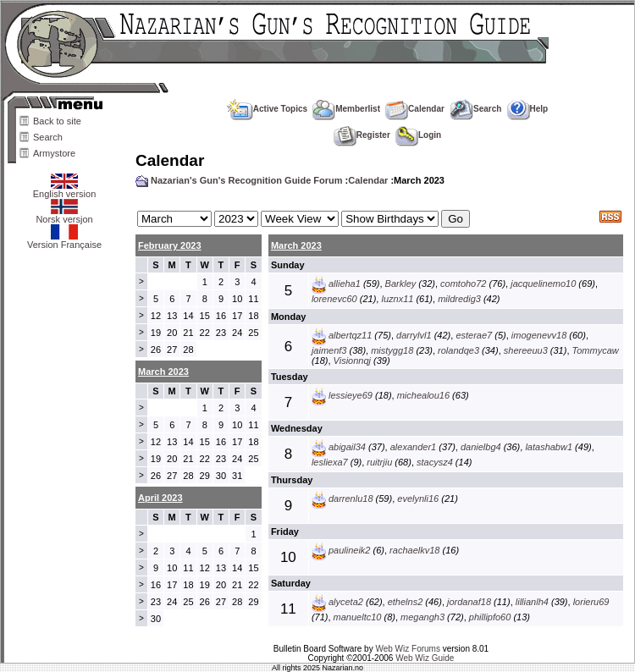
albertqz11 (350, 335)
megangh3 (422, 617)
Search (48, 137)
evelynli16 (418, 498)
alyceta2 (346, 602)
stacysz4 (435, 462)
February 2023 (170, 245)
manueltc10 (358, 617)
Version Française (64, 240)
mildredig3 (459, 299)
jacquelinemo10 (543, 284)
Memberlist (346, 109)
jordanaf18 (469, 602)
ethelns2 (406, 602)
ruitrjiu (379, 462)
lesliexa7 (330, 462)
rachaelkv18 (414, 550)
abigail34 (347, 447)
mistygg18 (392, 350)
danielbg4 (481, 447)
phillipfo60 (490, 617)
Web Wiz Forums (408, 649)
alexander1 (413, 447)
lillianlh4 (532, 602)
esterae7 (474, 335)
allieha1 (345, 284)
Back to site (57, 121)
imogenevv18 (539, 335)
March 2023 (296, 245)
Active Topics (267, 109)
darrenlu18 (351, 498)
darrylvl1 (414, 335)
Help (528, 109)
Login (418, 135)
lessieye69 (351, 395)
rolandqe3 (458, 350)
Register (362, 135)
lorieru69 (591, 602)
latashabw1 (549, 447)
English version (65, 190)
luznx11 (397, 299)
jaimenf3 (329, 350)
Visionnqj (352, 361)
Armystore (54, 153)
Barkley (401, 284)
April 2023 (160, 498)
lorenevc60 (334, 299)
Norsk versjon (64, 215)
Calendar (415, 109)
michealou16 (423, 395)
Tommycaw (596, 350)
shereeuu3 (526, 350)
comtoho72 (463, 284)
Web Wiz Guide (425, 658)
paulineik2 (350, 550)
